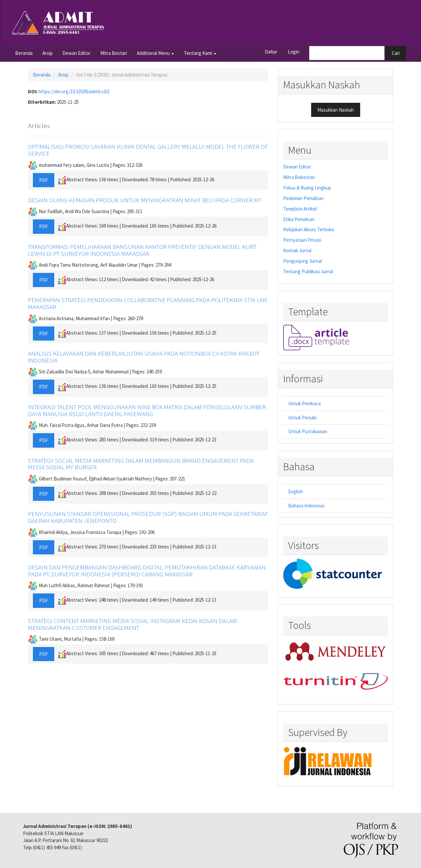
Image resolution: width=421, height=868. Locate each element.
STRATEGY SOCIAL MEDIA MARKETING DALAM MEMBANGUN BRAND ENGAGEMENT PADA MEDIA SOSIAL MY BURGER (141, 464)
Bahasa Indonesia (306, 506)
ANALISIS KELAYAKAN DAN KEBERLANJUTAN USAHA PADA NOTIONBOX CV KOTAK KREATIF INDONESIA (144, 357)
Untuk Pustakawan (308, 431)
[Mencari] (347, 53)
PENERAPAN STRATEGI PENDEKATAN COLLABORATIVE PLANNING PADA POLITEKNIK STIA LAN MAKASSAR (148, 303)
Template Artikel (300, 209)
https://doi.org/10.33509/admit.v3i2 (74, 91)
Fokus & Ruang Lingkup (307, 188)
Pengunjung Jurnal (302, 261)
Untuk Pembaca (304, 403)
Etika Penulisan (299, 219)
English (296, 491)
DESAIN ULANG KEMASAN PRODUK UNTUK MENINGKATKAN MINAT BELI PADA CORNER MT (145, 200)
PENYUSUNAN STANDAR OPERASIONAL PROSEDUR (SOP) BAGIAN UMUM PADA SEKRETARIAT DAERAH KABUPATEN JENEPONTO (148, 517)
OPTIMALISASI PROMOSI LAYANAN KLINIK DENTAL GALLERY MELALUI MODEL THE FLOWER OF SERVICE (148, 150)
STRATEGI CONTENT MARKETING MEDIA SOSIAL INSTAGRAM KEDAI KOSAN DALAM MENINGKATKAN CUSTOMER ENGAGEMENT (132, 624)
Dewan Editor (76, 53)
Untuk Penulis (303, 418)
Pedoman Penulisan (303, 198)
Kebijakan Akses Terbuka (309, 229)
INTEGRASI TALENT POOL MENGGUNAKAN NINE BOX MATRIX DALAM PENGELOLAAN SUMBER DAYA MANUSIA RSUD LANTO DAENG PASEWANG (147, 410)
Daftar (271, 52)
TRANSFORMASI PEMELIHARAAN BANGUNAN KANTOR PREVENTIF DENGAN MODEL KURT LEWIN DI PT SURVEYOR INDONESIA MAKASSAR (142, 250)
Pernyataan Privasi (302, 240)
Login (294, 52)
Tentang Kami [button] (200, 53)
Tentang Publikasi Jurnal (308, 271)
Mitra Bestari (114, 53)
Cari (396, 53)
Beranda (24, 53)
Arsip (48, 53)
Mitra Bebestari (299, 177)
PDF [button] (44, 180)
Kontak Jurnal (297, 250)
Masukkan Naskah (336, 110)
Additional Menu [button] (155, 53)
